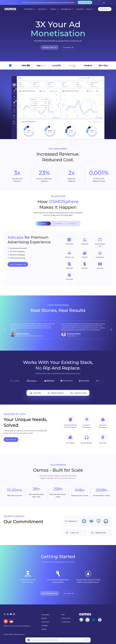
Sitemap (44, 629)
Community (80, 9)
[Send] (87, 640)
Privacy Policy (66, 618)
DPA (63, 615)
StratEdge (45, 625)
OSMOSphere (29, 9)
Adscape (44, 618)
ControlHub (45, 622)
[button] (5, 330)
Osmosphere (45, 615)
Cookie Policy (66, 622)
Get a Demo (105, 9)
